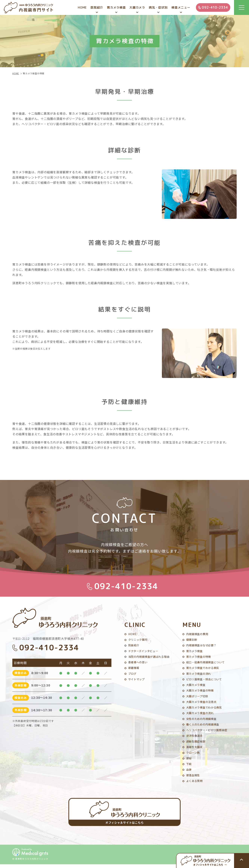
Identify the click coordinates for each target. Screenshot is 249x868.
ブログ (133, 674)
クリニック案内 (139, 639)
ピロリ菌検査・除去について (205, 680)
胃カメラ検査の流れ (199, 674)
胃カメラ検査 (195, 651)
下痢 (189, 767)
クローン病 (193, 755)
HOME (133, 634)
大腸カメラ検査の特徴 (201, 691)
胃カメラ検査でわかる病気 (204, 668)
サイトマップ (137, 680)
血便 (189, 772)
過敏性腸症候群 (196, 744)
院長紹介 (134, 645)
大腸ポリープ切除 (198, 697)
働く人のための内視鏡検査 (204, 726)
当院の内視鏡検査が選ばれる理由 (150, 657)
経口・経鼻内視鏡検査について (207, 662)
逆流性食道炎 (195, 738)
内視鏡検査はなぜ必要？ (202, 645)
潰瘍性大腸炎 (195, 749)
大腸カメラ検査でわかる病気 (205, 709)
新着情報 (134, 668)
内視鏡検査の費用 (198, 634)
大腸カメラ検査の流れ (201, 715)
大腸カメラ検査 (196, 686)
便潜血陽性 (194, 778)
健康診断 (192, 639)
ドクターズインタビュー (144, 651)
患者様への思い (139, 662)
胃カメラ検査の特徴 (199, 657)
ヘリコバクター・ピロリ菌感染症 (208, 732)
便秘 (189, 761)
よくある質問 (195, 784)
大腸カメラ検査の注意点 (202, 703)
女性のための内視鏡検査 (202, 720)
